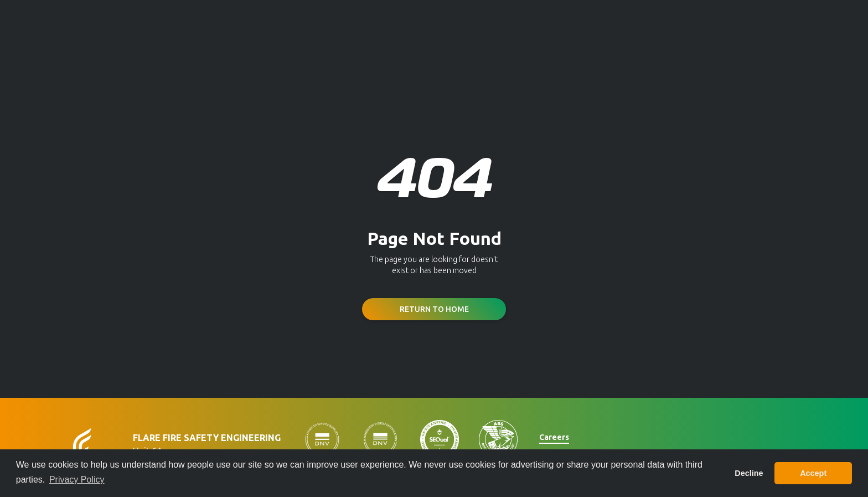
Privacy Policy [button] (77, 480)
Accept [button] (813, 473)
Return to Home (434, 309)
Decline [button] (749, 473)
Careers (554, 437)
